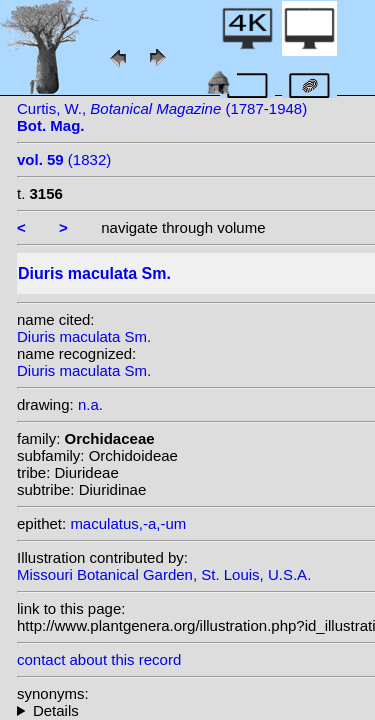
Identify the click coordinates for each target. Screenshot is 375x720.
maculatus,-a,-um (128, 523)
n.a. (90, 404)
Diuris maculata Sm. (84, 336)
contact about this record (99, 659)
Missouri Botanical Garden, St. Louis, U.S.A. (164, 574)
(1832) (64, 159)
